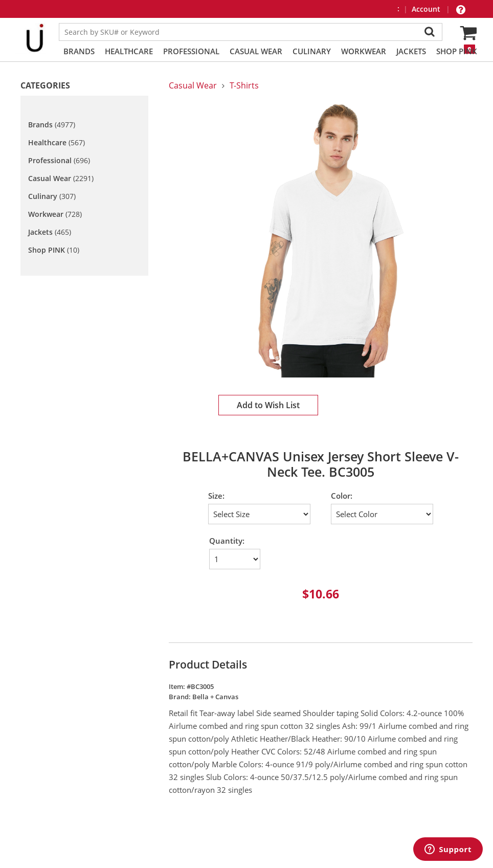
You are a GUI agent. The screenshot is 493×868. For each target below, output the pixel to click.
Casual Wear (256, 51)
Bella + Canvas (215, 697)
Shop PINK (457, 51)
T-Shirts (244, 85)
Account (427, 9)
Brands (79, 51)
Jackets (411, 51)
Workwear (364, 51)
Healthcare (129, 51)
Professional (191, 51)
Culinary (312, 51)
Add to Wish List (268, 405)
